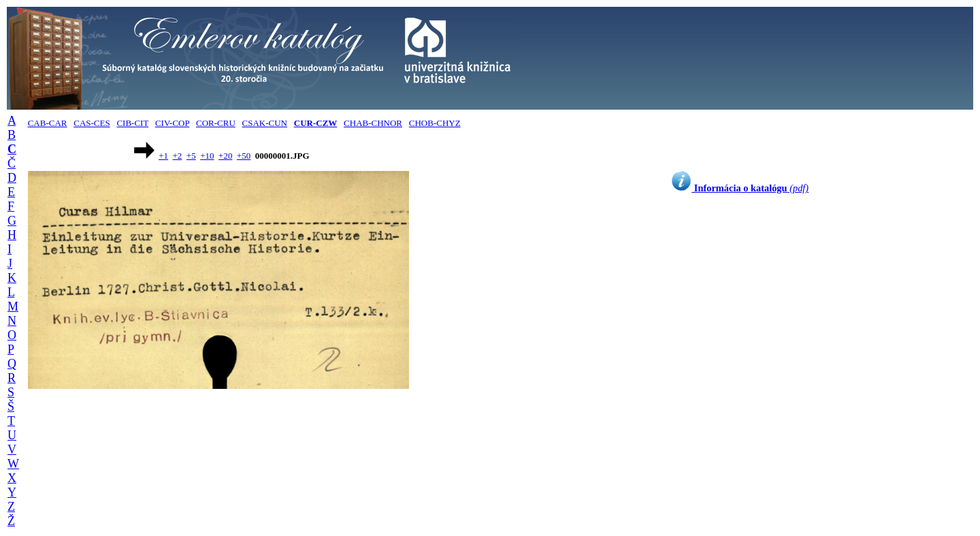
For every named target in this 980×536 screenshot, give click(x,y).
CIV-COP (172, 123)
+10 (207, 156)
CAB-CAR (48, 123)
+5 (191, 156)
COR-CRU (216, 123)
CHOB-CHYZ (435, 123)
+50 (244, 156)
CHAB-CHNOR (373, 123)
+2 (178, 156)
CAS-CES (92, 123)
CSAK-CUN (265, 123)
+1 (163, 156)
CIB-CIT (132, 123)
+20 (225, 156)
